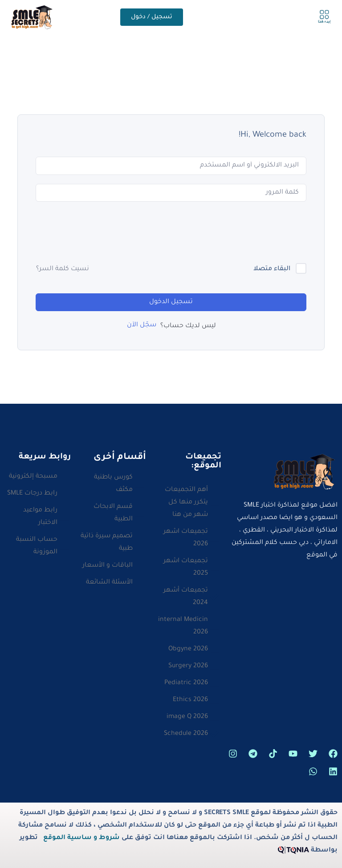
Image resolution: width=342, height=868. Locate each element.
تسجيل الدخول (171, 302)
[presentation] (239, 233)
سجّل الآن (142, 325)
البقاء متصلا (272, 269)
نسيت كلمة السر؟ (63, 269)
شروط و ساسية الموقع (81, 838)
